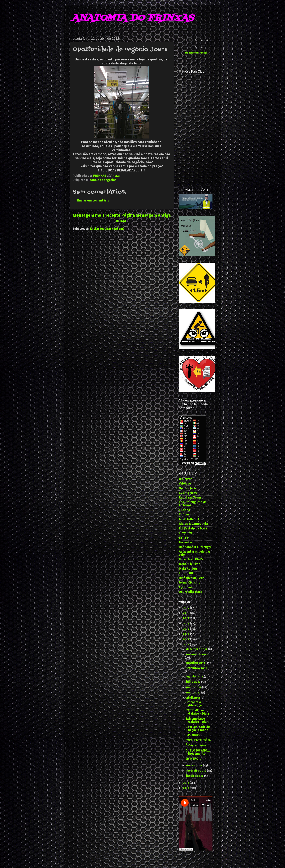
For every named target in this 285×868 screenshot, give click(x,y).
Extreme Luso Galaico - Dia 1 (197, 720)
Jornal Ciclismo (190, 564)
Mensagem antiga (153, 216)
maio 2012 (194, 693)
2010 (187, 788)
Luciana (184, 510)
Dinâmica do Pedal (192, 578)
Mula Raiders (188, 569)
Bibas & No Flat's (191, 560)
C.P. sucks (192, 735)
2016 (186, 624)
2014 (186, 634)
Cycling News (188, 493)
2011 (186, 783)
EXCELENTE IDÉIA (198, 741)
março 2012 (194, 766)
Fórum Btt (186, 574)
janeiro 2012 (195, 776)
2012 (186, 645)
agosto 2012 (195, 677)
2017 (186, 618)
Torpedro (185, 543)
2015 (186, 629)
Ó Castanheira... (197, 746)
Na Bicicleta (187, 489)
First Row (186, 533)
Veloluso (185, 484)
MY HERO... (193, 759)
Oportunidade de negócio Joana (198, 729)
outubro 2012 (196, 663)
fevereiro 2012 (196, 771)
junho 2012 (194, 687)
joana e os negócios (102, 180)
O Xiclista (186, 479)
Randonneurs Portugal (195, 547)
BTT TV (183, 538)
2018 (186, 613)
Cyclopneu (186, 588)
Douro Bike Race (190, 592)
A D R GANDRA (189, 519)
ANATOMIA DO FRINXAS (133, 18)
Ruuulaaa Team (190, 498)
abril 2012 (193, 698)
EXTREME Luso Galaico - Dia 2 (197, 712)
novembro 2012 (197, 655)
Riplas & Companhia (193, 524)
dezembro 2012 (197, 649)
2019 (186, 608)
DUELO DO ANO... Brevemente (198, 752)
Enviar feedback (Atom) (107, 229)
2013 (186, 639)
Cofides (184, 515)
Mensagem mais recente (97, 216)
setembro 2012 (196, 668)
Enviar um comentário (93, 201)
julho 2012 (194, 682)
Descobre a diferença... (195, 704)
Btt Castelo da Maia (193, 529)
